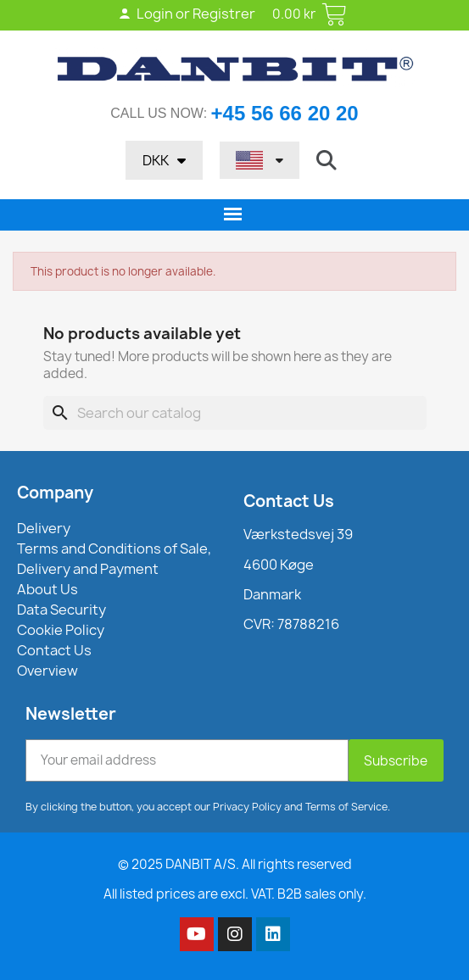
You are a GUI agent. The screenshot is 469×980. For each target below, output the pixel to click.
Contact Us (289, 501)
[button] (327, 160)
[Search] (235, 413)
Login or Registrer (187, 14)
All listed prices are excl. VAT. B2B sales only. (235, 894)
